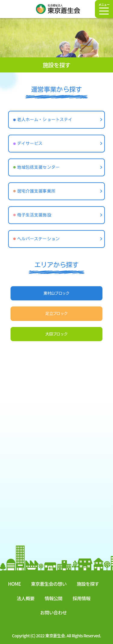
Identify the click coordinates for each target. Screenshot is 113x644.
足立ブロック (56, 314)
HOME (14, 584)
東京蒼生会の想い (49, 584)
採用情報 (82, 598)
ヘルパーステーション (38, 239)
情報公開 (53, 598)
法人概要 (25, 598)
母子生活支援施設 (34, 215)
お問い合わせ (53, 612)
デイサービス (30, 143)
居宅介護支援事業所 (36, 191)
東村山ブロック (56, 293)
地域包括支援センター (38, 167)
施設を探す (88, 584)
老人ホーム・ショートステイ (45, 120)
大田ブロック (56, 334)
